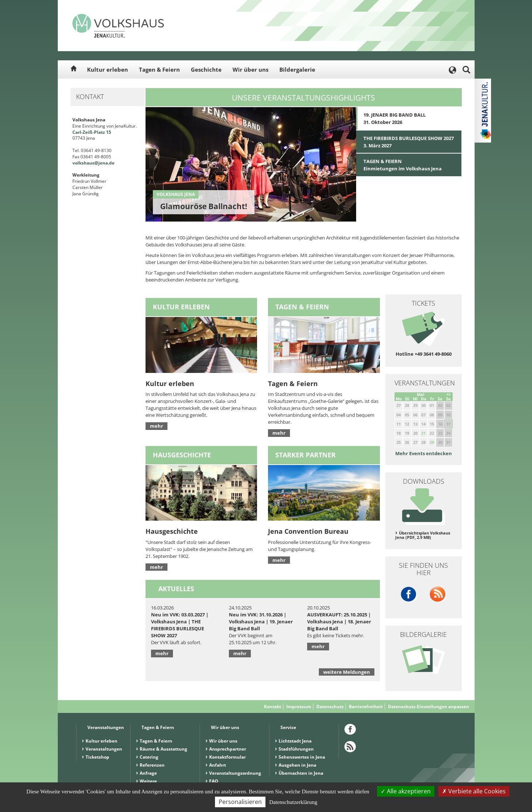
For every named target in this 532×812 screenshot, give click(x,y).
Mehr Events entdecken (424, 453)
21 (423, 433)
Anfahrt (218, 765)
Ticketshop (97, 757)
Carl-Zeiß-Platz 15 (92, 132)
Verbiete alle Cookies (474, 791)
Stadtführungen (296, 749)
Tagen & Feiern (159, 69)
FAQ (214, 781)
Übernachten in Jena (301, 773)
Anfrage (148, 773)
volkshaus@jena (90, 163)
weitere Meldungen (347, 672)
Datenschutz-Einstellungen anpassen (429, 707)
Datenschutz (330, 707)
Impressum (299, 707)
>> (449, 394)
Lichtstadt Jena (295, 741)
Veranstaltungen (104, 749)
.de (111, 163)
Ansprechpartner (228, 749)
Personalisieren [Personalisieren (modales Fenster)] (240, 802)
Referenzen (152, 765)
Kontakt (273, 707)
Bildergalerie (297, 69)
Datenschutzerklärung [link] (293, 802)
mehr (156, 426)
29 (432, 442)
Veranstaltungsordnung (235, 773)
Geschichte (206, 69)
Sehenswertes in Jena (302, 757)
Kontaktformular (227, 757)
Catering (149, 757)
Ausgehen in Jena (297, 765)
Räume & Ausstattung (163, 749)
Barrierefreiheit (366, 707)
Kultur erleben (107, 69)
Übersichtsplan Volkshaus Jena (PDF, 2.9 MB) (423, 535)
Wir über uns (250, 69)
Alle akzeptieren (406, 791)
